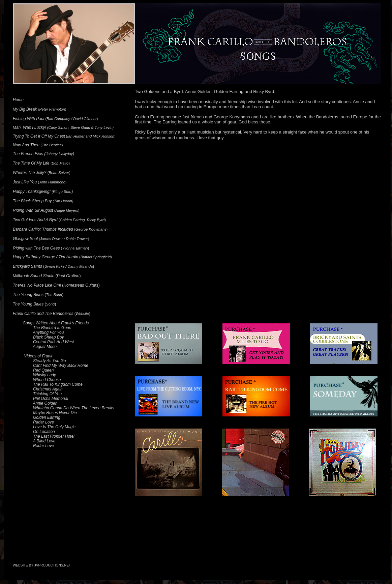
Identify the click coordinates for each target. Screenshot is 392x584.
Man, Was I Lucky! (29, 127)
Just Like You (25, 182)
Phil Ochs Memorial (51, 399)
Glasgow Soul (25, 239)
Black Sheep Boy (48, 337)
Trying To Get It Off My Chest (39, 136)
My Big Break (25, 109)
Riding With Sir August (33, 210)
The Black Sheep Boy (32, 201)
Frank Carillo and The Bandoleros (43, 314)
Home (18, 100)
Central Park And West (53, 342)
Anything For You (49, 332)
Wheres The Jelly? (29, 173)
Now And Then (26, 145)
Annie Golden (45, 403)
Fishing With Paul (28, 119)
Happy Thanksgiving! (32, 192)
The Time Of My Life (31, 163)
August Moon (45, 347)
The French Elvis (28, 154)
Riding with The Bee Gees (36, 248)
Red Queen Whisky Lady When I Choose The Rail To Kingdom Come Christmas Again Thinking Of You (48, 382)
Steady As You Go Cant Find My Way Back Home (51, 363)
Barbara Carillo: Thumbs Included (43, 229)
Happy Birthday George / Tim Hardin (46, 257)
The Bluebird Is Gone (52, 328)
